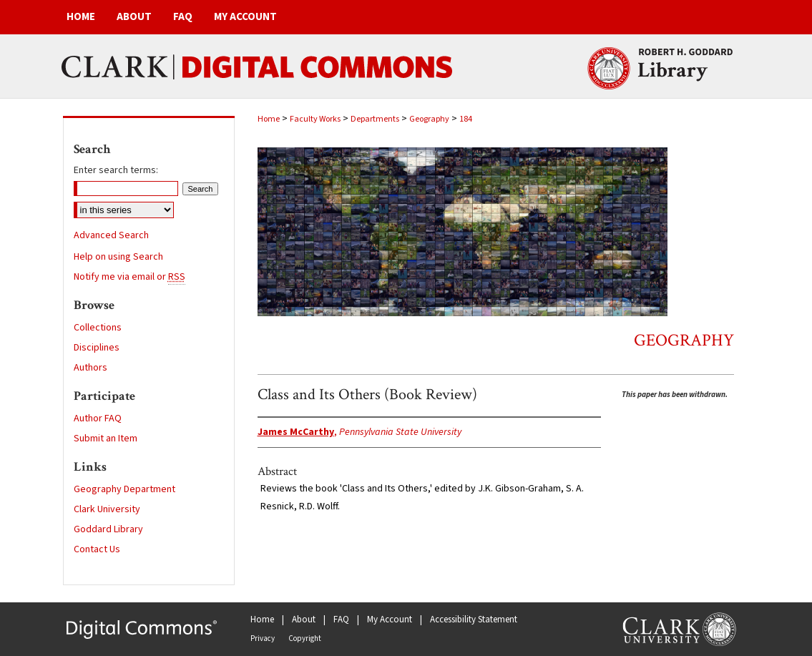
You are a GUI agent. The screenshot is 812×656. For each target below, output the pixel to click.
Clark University (107, 509)
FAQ (341, 620)
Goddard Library (108, 529)
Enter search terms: (116, 170)
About (304, 620)
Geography (429, 119)
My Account (390, 620)
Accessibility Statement (474, 620)
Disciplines (97, 348)
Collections (98, 328)
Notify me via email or (129, 277)
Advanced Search (111, 235)
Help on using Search (118, 257)
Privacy (263, 638)
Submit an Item (106, 439)
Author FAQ (98, 418)
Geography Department (124, 489)
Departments (375, 119)
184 (466, 119)
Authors (91, 368)
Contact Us (97, 549)
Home (269, 119)
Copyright (305, 638)
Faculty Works (315, 119)
